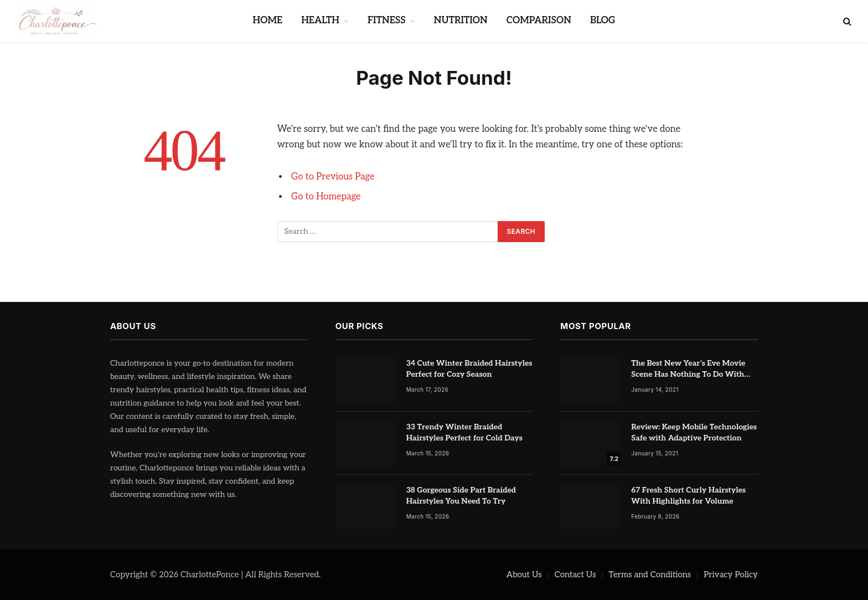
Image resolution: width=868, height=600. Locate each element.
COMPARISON (539, 20)
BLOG (603, 20)
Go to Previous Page (333, 177)
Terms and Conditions (650, 575)
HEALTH (320, 20)
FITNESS (387, 20)
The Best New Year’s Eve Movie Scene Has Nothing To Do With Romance (688, 369)
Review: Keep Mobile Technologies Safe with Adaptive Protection (694, 432)
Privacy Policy (731, 575)
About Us (524, 575)
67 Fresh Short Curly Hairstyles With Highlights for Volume (688, 496)
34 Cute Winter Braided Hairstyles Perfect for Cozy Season (469, 369)
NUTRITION (461, 20)
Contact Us (575, 575)
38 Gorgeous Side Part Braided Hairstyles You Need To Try (461, 496)
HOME (268, 20)
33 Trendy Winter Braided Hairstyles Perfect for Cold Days (464, 432)
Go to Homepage (326, 197)
